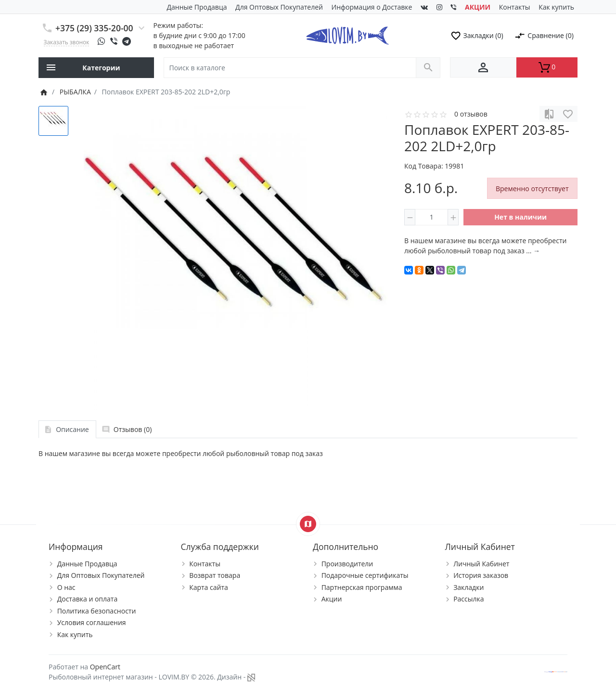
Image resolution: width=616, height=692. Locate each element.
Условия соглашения (92, 622)
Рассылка (468, 599)
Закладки (468, 587)
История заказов (481, 575)
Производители (347, 564)
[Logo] (347, 34)
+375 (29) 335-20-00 (94, 28)
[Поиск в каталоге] (290, 68)
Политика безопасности (97, 611)
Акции (332, 599)
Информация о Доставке (372, 7)
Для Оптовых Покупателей (279, 7)
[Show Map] (308, 524)
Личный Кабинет (481, 564)
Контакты (515, 7)
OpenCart (105, 667)
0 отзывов (471, 114)
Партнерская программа (362, 587)
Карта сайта (209, 587)
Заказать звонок (67, 42)
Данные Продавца (197, 7)
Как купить (556, 7)
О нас (66, 587)
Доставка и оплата (88, 599)
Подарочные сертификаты (365, 575)
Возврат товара (215, 575)
